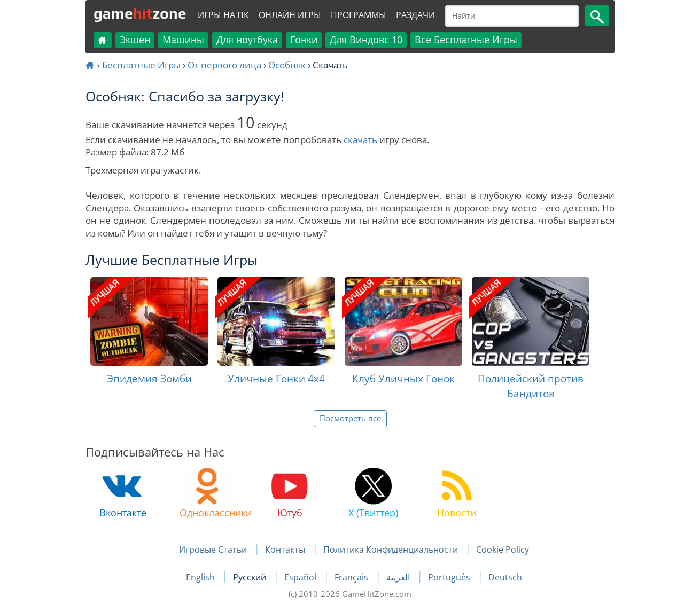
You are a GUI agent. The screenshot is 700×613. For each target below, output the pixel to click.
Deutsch (505, 577)
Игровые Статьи (213, 549)
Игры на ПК (223, 15)
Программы (359, 15)
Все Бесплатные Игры (466, 40)
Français (352, 577)
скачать (360, 140)
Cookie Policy (503, 549)
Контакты (285, 549)
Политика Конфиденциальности (391, 549)
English (201, 577)
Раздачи (415, 15)
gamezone (140, 13)
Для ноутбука (247, 40)
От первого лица (224, 65)
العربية (399, 577)
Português (450, 577)
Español (301, 577)
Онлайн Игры (290, 15)
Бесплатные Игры (141, 65)
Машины (183, 40)
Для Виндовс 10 (366, 40)
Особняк (287, 65)
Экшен (135, 40)
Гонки (304, 40)
